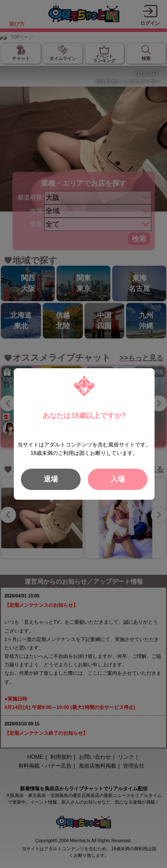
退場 (51, 479)
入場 (118, 479)
